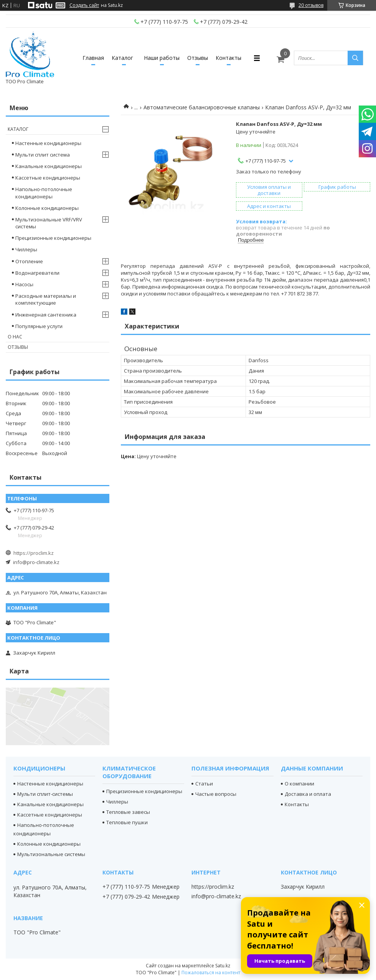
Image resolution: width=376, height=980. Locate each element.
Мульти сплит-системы (45, 794)
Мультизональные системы (51, 854)
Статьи (204, 784)
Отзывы (198, 58)
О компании (299, 784)
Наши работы (162, 58)
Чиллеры (26, 249)
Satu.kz (223, 966)
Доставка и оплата (308, 794)
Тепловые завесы (128, 812)
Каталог (122, 58)
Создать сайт (84, 5)
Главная (93, 58)
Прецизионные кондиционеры (53, 238)
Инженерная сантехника (46, 315)
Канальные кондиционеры (49, 166)
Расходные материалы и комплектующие (46, 299)
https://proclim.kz (34, 553)
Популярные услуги (39, 326)
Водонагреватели (37, 273)
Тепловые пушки (127, 822)
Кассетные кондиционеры (48, 178)
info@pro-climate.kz (36, 562)
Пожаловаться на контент (211, 973)
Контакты (228, 58)
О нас (15, 337)
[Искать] (355, 58)
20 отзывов (311, 5)
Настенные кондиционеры (48, 143)
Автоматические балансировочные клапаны (202, 107)
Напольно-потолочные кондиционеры (44, 193)
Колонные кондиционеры (47, 208)
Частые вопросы (216, 794)
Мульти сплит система (43, 155)
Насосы (24, 284)
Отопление (29, 261)
